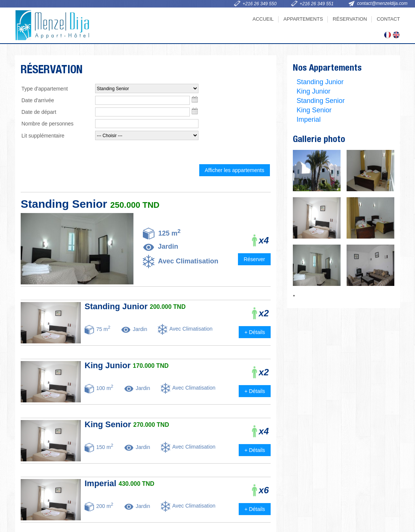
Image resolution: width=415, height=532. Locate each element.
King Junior (314, 91)
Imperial (309, 119)
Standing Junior (320, 82)
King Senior (314, 110)
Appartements (303, 19)
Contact (388, 19)
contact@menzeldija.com (382, 3)
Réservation (350, 19)
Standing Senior (321, 101)
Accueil (263, 19)
